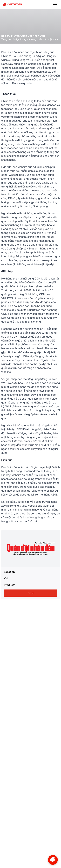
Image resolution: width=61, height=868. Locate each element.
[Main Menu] (55, 5)
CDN (31, 593)
